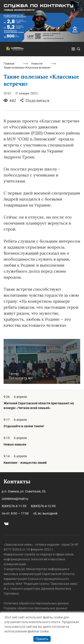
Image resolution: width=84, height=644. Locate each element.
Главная (9, 64)
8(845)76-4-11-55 (14, 506)
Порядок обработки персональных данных (35, 608)
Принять (42, 639)
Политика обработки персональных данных (36, 603)
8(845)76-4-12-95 (43, 506)
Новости (37, 64)
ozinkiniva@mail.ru (15, 499)
